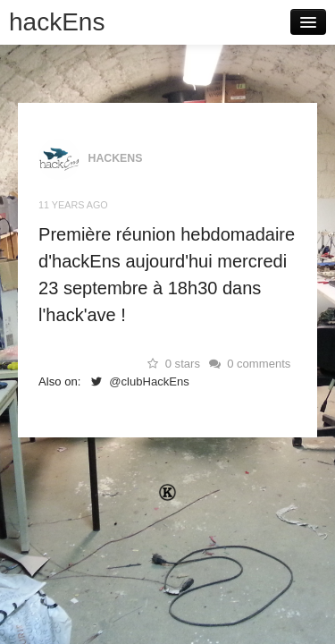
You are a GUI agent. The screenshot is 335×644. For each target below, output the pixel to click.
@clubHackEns (139, 381)
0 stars (172, 364)
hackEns (57, 22)
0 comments (249, 364)
